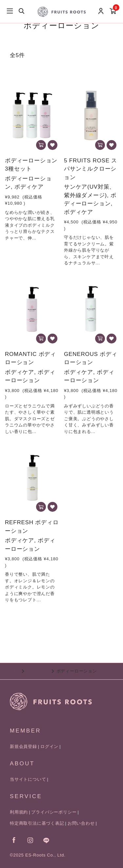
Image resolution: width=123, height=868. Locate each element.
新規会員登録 (23, 746)
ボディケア (38, 671)
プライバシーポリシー (54, 812)
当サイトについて (28, 779)
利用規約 (19, 812)
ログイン (49, 746)
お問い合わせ (81, 823)
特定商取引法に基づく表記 (37, 823)
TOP (15, 671)
